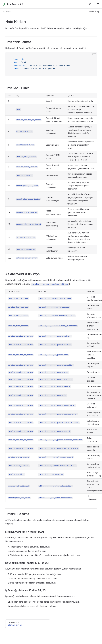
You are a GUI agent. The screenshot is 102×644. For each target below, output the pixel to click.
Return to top (94, 12)
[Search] (90, 4)
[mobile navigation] (98, 4)
